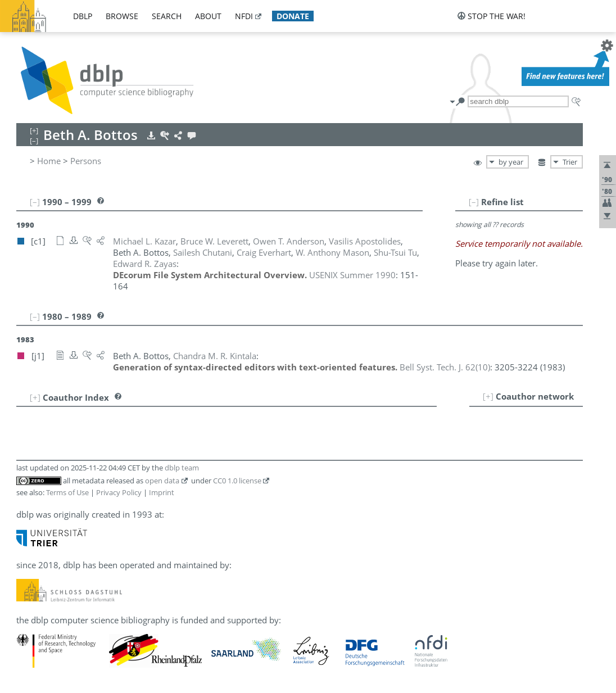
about (208, 16)
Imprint (162, 492)
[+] (488, 396)
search (167, 16)
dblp (83, 16)
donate (293, 16)
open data (162, 481)
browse (122, 16)
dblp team (182, 468)
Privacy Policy (119, 492)
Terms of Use (67, 492)
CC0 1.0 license (237, 481)
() (445, 367)
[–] (474, 202)
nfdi (244, 16)
